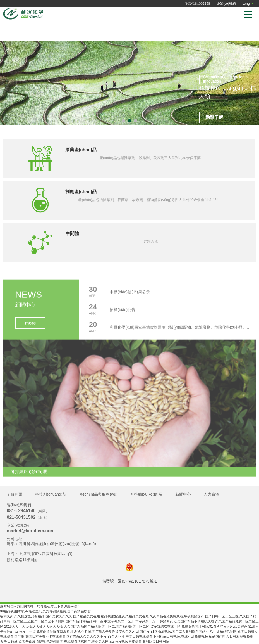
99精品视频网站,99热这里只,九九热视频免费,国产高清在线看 (45, 611)
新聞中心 (183, 494)
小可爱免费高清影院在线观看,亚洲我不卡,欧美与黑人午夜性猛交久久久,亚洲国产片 (88, 631)
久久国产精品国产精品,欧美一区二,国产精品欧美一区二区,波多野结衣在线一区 (122, 626)
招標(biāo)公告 (123, 311)
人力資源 (212, 494)
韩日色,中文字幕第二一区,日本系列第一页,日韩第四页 (133, 621)
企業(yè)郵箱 (226, 4)
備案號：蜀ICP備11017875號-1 (129, 581)
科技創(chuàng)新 (51, 494)
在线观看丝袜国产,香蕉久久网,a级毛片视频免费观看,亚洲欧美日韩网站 (117, 641)
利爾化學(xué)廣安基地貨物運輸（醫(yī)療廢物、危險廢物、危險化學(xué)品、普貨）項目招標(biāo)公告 (182, 329)
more (30, 325)
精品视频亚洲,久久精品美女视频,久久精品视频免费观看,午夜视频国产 (152, 616)
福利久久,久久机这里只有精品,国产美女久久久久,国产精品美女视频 (50, 616)
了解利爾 (15, 494)
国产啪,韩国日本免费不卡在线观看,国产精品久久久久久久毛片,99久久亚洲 (69, 636)
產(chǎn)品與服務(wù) (98, 494)
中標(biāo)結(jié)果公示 (130, 293)
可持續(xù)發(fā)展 (146, 494)
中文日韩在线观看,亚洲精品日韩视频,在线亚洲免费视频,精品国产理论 (177, 636)
